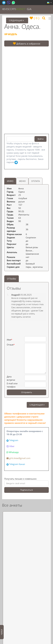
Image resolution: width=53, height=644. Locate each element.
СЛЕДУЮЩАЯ (38, 405)
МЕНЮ (22, 181)
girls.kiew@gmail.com (18, 458)
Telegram (14, 440)
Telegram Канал (17, 464)
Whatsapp (14, 452)
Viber (12, 446)
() (36, 18)
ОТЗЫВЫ (12, 279)
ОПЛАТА (35, 181)
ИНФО (10, 181)
